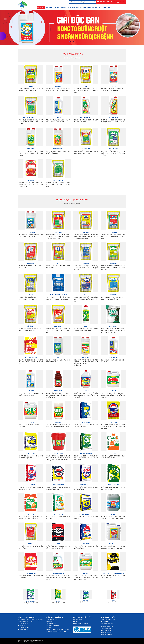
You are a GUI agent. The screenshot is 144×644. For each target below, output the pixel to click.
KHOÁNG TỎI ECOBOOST (31, 601)
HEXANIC (31, 179)
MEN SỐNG (31, 147)
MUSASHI (86, 262)
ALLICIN (31, 85)
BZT (58, 262)
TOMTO (58, 116)
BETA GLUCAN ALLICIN (31, 116)
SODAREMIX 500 (58, 481)
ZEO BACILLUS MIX (31, 356)
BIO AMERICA (113, 147)
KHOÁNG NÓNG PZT (86, 510)
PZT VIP (31, 293)
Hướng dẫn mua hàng (106, 632)
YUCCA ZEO (58, 601)
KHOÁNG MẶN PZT (86, 450)
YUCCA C (113, 450)
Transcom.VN (29, 642)
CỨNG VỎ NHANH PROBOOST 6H (113, 570)
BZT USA (86, 231)
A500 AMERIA (113, 325)
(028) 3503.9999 (104, 2)
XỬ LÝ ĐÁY (31, 325)
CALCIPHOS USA (113, 116)
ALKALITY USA (86, 601)
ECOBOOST (113, 293)
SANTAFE (113, 510)
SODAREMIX (31, 481)
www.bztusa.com (23, 629)
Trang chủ (41, 8)
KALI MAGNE (86, 540)
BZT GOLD (31, 262)
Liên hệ (110, 8)
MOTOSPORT (113, 355)
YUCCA (86, 325)
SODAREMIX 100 (86, 481)
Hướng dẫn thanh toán (107, 634)
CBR (86, 85)
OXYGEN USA (58, 450)
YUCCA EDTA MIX (113, 481)
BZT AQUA (58, 231)
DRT (58, 356)
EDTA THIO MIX (31, 450)
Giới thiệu (49, 8)
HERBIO (86, 570)
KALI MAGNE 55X (86, 116)
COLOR (31, 540)
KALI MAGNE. (113, 540)
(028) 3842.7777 (23, 626)
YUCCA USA (31, 231)
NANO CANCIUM (58, 570)
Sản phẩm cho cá (73, 8)
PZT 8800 (113, 262)
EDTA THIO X (86, 419)
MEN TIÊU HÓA (86, 147)
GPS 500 (113, 85)
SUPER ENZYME (58, 179)
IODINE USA (58, 387)
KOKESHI (58, 85)
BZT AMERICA (113, 231)
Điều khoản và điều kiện (107, 627)
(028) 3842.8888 (23, 624)
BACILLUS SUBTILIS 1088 (58, 293)
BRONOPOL (86, 356)
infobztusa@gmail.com (117, 2)
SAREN (113, 387)
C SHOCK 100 (58, 510)
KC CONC (86, 387)
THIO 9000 (31, 419)
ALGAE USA (58, 325)
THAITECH (31, 387)
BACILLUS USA (58, 147)
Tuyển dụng (102, 8)
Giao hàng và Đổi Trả (106, 631)
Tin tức (95, 8)
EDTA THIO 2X (113, 419)
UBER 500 (58, 419)
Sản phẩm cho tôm (60, 8)
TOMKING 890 (113, 601)
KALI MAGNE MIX (31, 570)
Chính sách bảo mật (106, 629)
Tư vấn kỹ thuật (85, 8)
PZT (86, 293)
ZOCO (58, 540)
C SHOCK (31, 510)
